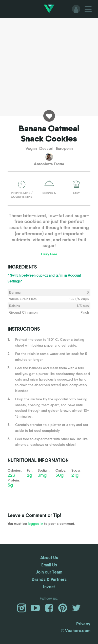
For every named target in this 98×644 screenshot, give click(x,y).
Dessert (46, 148)
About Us (49, 557)
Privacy (83, 624)
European (64, 148)
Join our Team (49, 572)
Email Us (49, 565)
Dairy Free (49, 254)
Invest (49, 587)
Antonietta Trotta (49, 164)
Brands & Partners (49, 579)
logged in (35, 524)
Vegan (31, 148)
